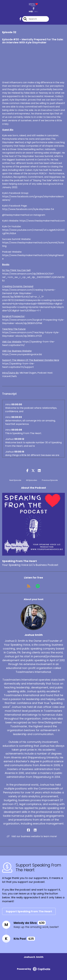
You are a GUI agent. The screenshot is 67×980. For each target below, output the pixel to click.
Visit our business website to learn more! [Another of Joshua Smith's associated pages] (32, 836)
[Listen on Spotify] (38, 586)
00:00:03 (17, 417)
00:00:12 (19, 439)
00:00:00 (17, 404)
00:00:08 (17, 430)
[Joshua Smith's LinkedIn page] (37, 830)
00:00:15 (19, 452)
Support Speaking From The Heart (29, 911)
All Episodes (32, 480)
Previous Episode (50, 480)
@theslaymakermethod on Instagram (24, 215)
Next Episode (15, 480)
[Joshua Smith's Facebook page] (30, 830)
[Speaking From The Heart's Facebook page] (21, 19)
